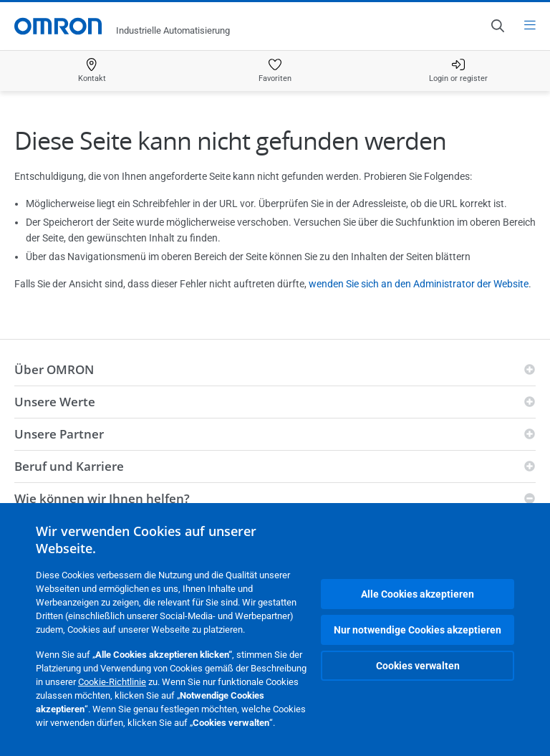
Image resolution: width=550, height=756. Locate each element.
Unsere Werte (55, 402)
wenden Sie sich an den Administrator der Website (419, 284)
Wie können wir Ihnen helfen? (102, 498)
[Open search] (497, 26)
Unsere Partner (59, 434)
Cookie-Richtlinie (112, 682)
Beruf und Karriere (69, 466)
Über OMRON (54, 369)
